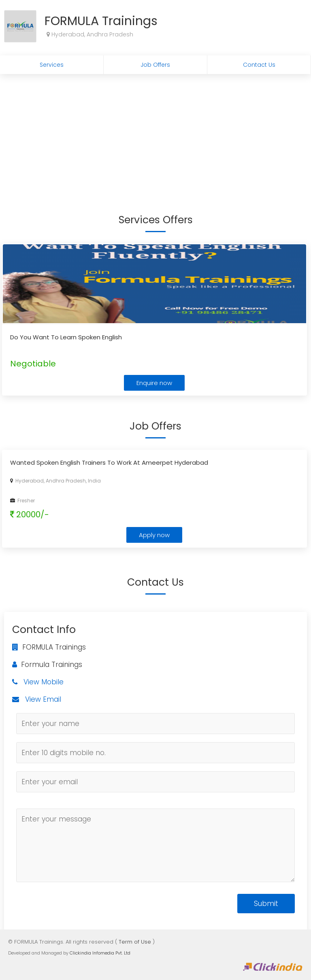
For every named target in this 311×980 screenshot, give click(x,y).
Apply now (154, 535)
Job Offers (155, 65)
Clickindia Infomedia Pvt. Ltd (100, 953)
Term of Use (135, 942)
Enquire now (154, 383)
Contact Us (259, 65)
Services (52, 65)
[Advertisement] (155, 135)
